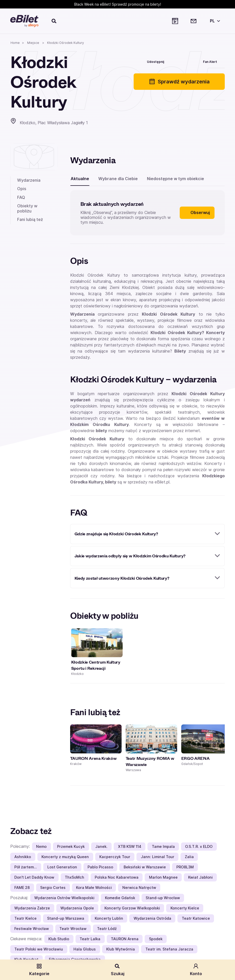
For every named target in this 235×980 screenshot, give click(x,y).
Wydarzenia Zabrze (32, 908)
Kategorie (39, 970)
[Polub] (180, 61)
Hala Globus (85, 949)
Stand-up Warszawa (66, 918)
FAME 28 (22, 887)
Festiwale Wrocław (32, 929)
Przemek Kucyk (71, 846)
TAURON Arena (125, 939)
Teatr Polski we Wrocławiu (39, 949)
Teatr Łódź (107, 929)
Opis (22, 189)
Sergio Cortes (53, 887)
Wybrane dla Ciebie (118, 179)
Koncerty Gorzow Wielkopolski (132, 908)
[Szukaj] (54, 21)
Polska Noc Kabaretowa (117, 877)
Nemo (41, 846)
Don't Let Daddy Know (34, 877)
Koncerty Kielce (185, 908)
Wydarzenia (29, 180)
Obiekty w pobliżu (27, 208)
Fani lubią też (30, 219)
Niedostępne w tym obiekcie (175, 179)
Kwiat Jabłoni (200, 877)
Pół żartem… (26, 867)
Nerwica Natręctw (139, 887)
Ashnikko (23, 857)
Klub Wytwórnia (121, 949)
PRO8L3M (185, 867)
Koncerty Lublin (109, 918)
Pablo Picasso (100, 867)
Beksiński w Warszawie (145, 867)
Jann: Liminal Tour (158, 857)
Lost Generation (62, 867)
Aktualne (80, 179)
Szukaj (118, 970)
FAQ (21, 197)
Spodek (156, 939)
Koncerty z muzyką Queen (65, 857)
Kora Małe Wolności (94, 887)
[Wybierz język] (214, 21)
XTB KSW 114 (130, 846)
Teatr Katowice (196, 918)
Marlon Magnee (163, 877)
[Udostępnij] (152, 61)
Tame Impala (163, 846)
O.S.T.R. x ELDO (199, 846)
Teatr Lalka (90, 939)
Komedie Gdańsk (120, 898)
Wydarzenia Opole (77, 908)
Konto (196, 970)
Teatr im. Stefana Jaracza (169, 949)
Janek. (101, 846)
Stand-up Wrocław (163, 898)
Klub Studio (59, 939)
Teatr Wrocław (73, 929)
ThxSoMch (74, 877)
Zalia (189, 857)
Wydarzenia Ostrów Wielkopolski (64, 898)
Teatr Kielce (25, 918)
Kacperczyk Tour (115, 857)
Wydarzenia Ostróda (152, 918)
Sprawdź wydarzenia (179, 82)
